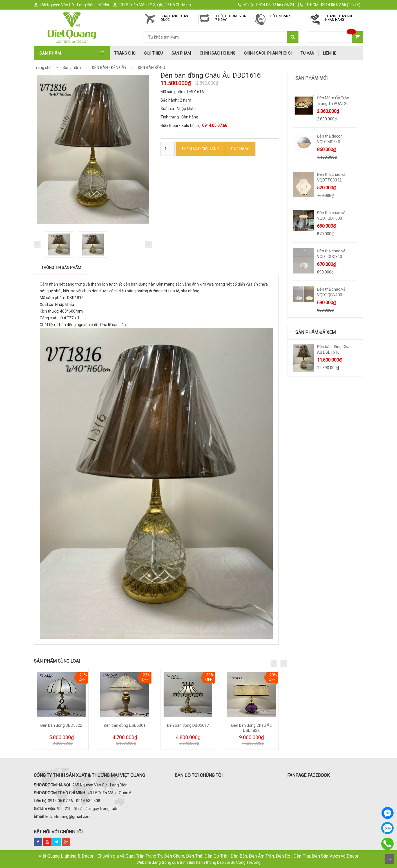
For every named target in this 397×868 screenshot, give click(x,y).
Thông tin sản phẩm (61, 268)
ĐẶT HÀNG (240, 149)
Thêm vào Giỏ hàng (200, 149)
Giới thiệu (153, 53)
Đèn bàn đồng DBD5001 (125, 725)
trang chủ (125, 53)
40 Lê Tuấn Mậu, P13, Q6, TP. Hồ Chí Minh (152, 5)
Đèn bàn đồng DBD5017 (188, 725)
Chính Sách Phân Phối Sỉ (268, 53)
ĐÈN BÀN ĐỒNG (151, 68)
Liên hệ (330, 53)
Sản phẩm (181, 53)
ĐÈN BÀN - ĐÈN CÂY (114, 68)
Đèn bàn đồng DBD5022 (61, 725)
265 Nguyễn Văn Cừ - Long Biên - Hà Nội (71, 5)
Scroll (389, 859)
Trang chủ (43, 68)
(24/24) (267, 5)
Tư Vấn (307, 53)
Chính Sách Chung (218, 53)
